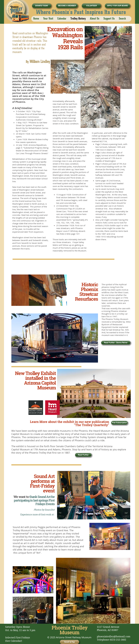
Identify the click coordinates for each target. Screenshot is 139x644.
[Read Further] (83, 455)
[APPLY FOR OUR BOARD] (117, 6)
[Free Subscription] (119, 423)
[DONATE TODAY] (42, 6)
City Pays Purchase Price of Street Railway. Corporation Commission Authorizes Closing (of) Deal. (31, 115)
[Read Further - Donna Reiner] (116, 343)
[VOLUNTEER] (91, 6)
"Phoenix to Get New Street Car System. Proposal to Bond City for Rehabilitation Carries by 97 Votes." (32, 127)
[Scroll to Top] (69, 642)
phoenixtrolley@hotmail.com (114, 636)
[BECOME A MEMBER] (67, 6)
